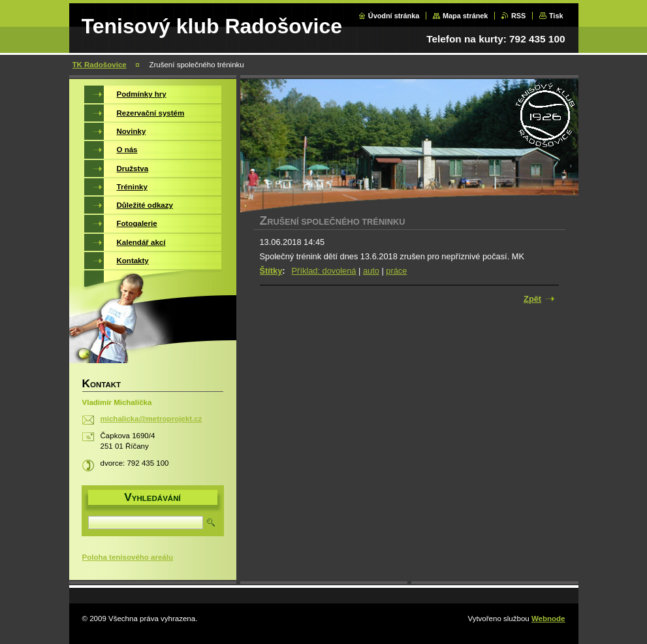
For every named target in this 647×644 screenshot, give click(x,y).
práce (396, 271)
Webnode (548, 619)
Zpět (532, 299)
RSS (518, 16)
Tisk (556, 16)
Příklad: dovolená (324, 271)
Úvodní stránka (394, 16)
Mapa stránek (466, 16)
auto (371, 271)
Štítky (271, 271)
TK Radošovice (100, 65)
